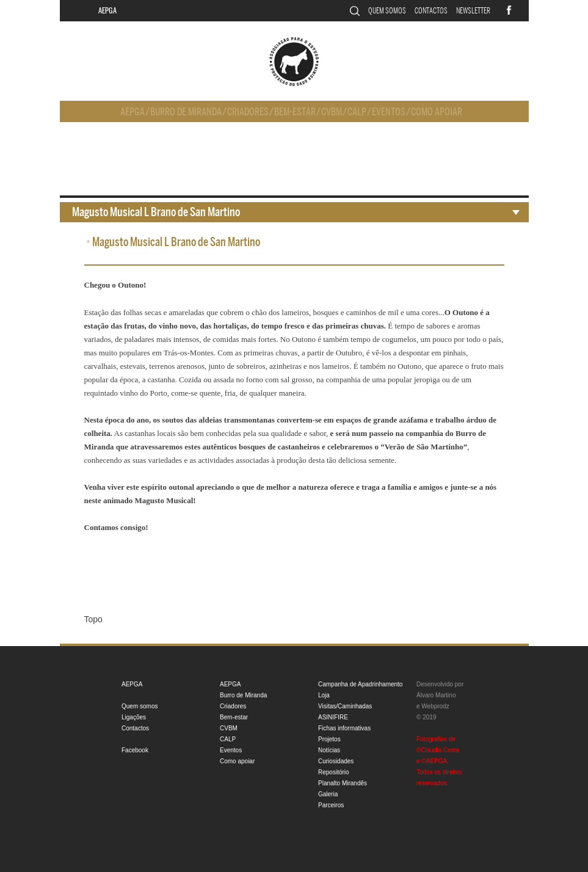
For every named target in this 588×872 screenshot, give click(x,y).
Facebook (135, 750)
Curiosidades (336, 761)
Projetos (329, 739)
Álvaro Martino (436, 695)
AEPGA (107, 11)
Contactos (431, 11)
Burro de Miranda (186, 112)
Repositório (334, 772)
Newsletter (473, 11)
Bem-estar (295, 112)
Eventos (389, 112)
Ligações (134, 717)
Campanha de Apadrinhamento (360, 684)
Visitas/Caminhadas (345, 706)
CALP (357, 112)
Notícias (329, 750)
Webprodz (435, 706)
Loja (324, 695)
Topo (93, 619)
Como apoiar (437, 112)
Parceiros (331, 805)
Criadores (248, 112)
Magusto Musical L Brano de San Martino (156, 212)
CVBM (332, 112)
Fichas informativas (344, 728)
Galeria (328, 794)
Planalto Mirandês (343, 783)
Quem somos (387, 11)
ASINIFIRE (333, 717)
